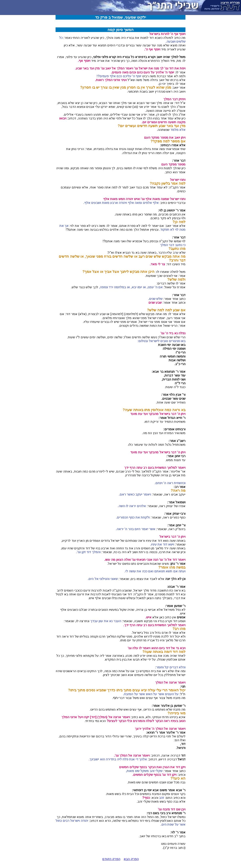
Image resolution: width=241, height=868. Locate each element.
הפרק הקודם (111, 859)
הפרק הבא (131, 859)
